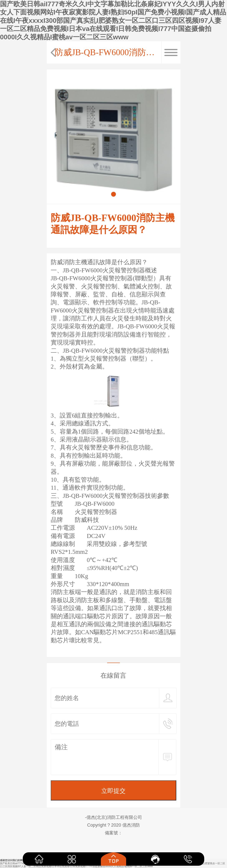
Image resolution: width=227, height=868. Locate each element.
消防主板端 (66, 592)
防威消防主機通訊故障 (81, 262)
